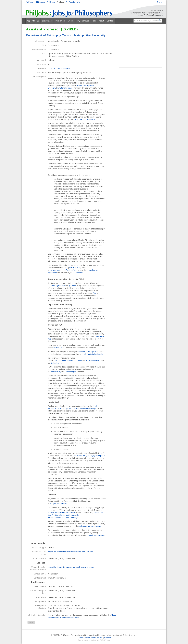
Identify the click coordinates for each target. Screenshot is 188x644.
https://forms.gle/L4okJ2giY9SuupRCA (90, 456)
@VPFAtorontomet (74, 360)
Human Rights (71, 372)
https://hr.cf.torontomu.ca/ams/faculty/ (80, 408)
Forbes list (58, 348)
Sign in (160, 2)
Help (94, 21)
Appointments (33, 21)
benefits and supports (88, 352)
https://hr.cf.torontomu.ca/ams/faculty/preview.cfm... (71, 552)
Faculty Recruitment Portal (84, 119)
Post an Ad (60, 21)
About (101, 21)
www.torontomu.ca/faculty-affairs (64, 270)
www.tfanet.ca (75, 268)
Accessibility (56, 372)
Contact (110, 21)
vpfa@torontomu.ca (96, 535)
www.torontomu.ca (65, 88)
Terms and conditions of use (90, 638)
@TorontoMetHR (93, 360)
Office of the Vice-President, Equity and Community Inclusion (76, 515)
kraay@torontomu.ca (59, 504)
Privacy (108, 638)
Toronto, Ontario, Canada (59, 68)
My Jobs (71, 21)
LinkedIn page (57, 363)
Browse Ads (47, 21)
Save (31, 622)
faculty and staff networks (92, 354)
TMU (95, 293)
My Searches (83, 21)
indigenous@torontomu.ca (90, 526)
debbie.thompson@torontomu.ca (62, 513)
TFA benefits (78, 273)
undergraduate (59, 286)
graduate (73, 286)
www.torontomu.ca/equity (67, 517)
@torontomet (60, 360)
